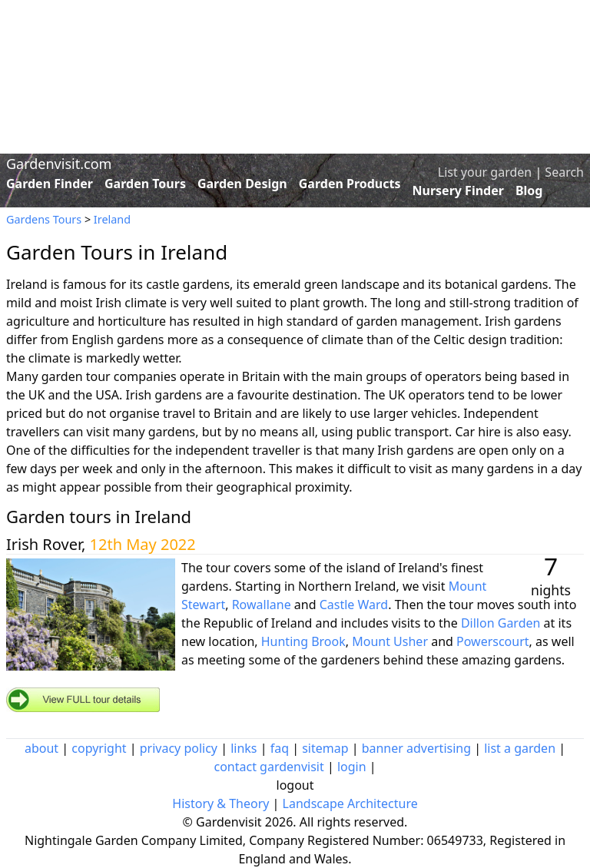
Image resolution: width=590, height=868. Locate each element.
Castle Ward (354, 605)
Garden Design (242, 184)
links (244, 748)
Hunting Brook (303, 641)
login (352, 767)
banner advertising (416, 748)
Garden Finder (50, 184)
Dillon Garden (501, 623)
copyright (99, 748)
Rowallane (262, 605)
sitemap (325, 748)
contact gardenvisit (268, 767)
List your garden (485, 172)
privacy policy (179, 748)
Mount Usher (390, 641)
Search (564, 172)
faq (280, 748)
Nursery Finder (458, 190)
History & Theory (220, 803)
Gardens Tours (44, 219)
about (41, 748)
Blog (529, 190)
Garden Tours (145, 184)
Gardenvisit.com (59, 164)
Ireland (112, 219)
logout (295, 785)
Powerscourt (493, 641)
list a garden (520, 748)
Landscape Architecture (350, 803)
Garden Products (350, 184)
